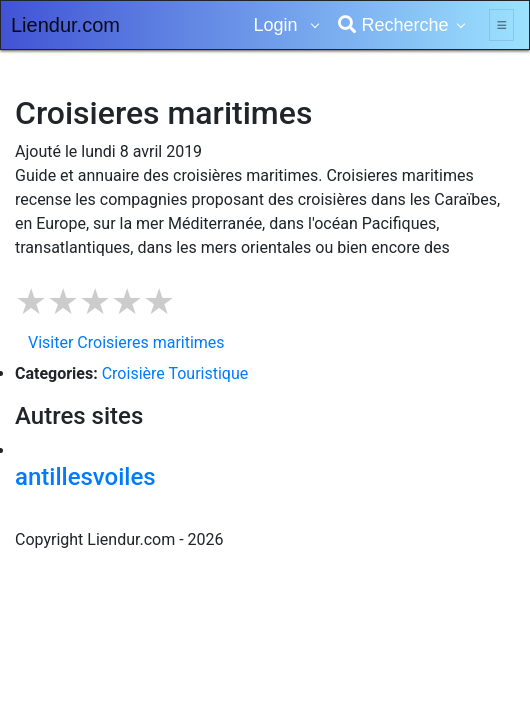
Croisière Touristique (175, 373)
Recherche (393, 25)
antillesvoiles (85, 477)
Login (277, 25)
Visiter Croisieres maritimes (126, 342)
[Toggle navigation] (501, 25)
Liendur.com (65, 25)
